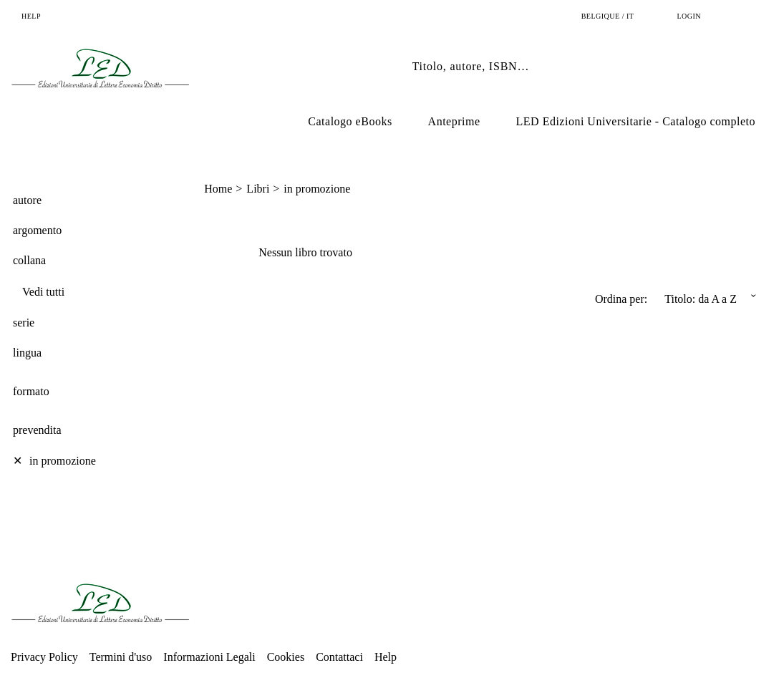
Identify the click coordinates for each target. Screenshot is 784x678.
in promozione (317, 189)
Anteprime (454, 121)
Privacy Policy (44, 657)
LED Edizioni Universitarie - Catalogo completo (636, 121)
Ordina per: (621, 299)
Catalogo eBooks (350, 121)
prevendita (37, 430)
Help (386, 657)
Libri (258, 189)
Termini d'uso (121, 657)
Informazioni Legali (209, 657)
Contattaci (339, 657)
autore (27, 200)
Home (218, 189)
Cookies (286, 657)
